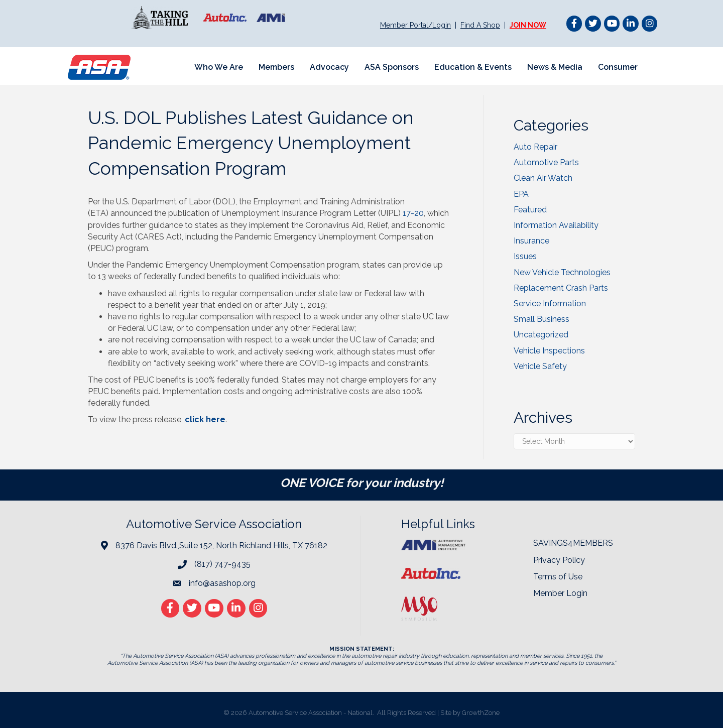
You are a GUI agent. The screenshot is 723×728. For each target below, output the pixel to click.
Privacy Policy (559, 560)
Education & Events (473, 67)
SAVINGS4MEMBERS (573, 543)
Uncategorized (541, 335)
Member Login (560, 593)
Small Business (541, 319)
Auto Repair (535, 147)
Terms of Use (558, 577)
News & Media (555, 67)
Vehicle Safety (540, 366)
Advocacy (329, 67)
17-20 (413, 213)
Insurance (531, 241)
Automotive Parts (546, 162)
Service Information (550, 304)
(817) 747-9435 (222, 564)
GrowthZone (481, 713)
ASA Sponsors (392, 67)
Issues (525, 256)
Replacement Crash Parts (561, 288)
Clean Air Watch (543, 178)
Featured (530, 210)
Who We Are (219, 67)
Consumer (618, 67)
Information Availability (556, 225)
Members (276, 67)
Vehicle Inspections (549, 351)
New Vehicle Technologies (562, 272)
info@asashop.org (222, 583)
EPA (521, 194)
